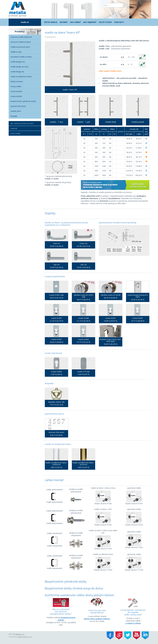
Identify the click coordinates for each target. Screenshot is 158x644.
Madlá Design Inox (18, 62)
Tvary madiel (15, 133)
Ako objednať (90, 22)
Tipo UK (56, 265)
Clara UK (56, 243)
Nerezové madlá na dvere (21, 42)
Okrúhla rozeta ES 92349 (111, 295)
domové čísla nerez (56, 432)
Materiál (14, 128)
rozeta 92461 (138, 318)
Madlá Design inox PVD (19, 67)
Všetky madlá (51, 22)
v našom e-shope (133, 623)
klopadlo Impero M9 (56, 402)
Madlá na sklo (16, 52)
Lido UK (84, 265)
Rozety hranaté (16, 91)
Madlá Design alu (17, 72)
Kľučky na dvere (17, 81)
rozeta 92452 (56, 339)
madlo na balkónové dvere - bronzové (84, 464)
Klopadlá (14, 116)
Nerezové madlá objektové (21, 37)
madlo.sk (25, 22)
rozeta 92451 (111, 318)
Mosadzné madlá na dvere (21, 57)
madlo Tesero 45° (70, 90)
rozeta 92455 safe (56, 295)
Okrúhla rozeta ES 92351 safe (84, 296)
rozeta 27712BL (84, 372)
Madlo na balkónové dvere (21, 77)
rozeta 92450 (56, 318)
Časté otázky (105, 22)
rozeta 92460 (84, 318)
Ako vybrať (75, 22)
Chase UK (84, 243)
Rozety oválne (16, 86)
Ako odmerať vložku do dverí (22, 123)
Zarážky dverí (16, 111)
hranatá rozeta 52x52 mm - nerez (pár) (111, 340)
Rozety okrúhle (16, 96)
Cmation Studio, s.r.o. (24, 637)
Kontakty (119, 22)
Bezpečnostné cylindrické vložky (23, 101)
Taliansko (50, 37)
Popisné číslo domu (18, 106)
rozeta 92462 (84, 339)
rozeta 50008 (56, 372)
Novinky (64, 22)
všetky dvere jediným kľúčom (97, 619)
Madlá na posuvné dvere (20, 47)
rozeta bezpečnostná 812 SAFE (138, 296)
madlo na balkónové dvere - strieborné (56, 464)
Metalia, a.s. (20, 634)
